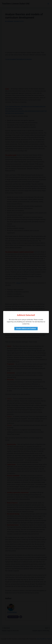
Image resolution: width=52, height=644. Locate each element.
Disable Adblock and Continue (26, 329)
